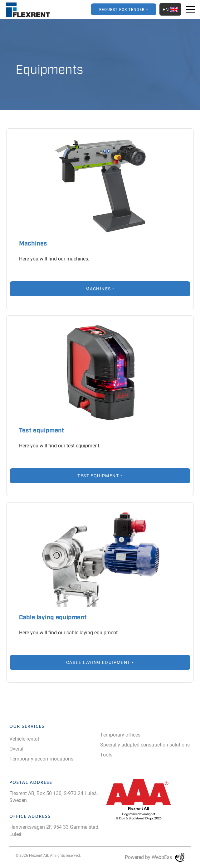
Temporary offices (120, 734)
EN (170, 9)
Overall (17, 749)
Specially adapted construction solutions (145, 744)
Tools (106, 754)
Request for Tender (122, 9)
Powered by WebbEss (155, 857)
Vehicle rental (24, 739)
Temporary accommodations (41, 758)
